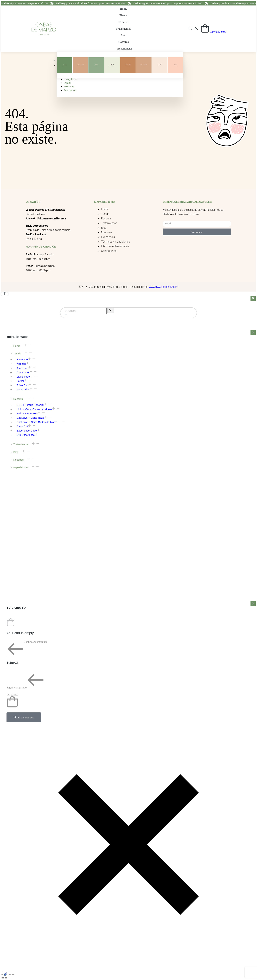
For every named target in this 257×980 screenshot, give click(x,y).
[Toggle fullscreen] (10, 975)
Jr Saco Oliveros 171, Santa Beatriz (46, 210)
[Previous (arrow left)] (3, 978)
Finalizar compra (24, 717)
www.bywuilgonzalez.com (164, 287)
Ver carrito (12, 700)
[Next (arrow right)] (6, 978)
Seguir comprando (25, 680)
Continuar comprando (27, 649)
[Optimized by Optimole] (6, 974)
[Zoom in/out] (13, 975)
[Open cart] (213, 32)
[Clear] (110, 311)
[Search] (66, 316)
